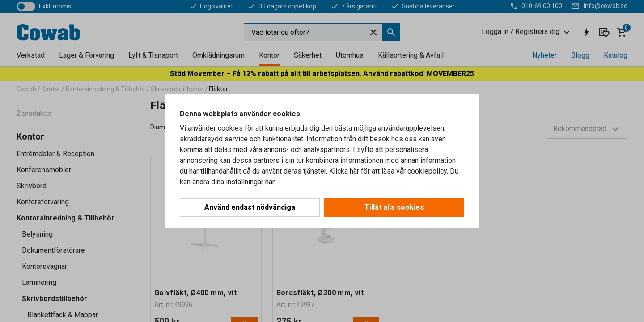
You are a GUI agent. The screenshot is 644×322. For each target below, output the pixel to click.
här (354, 171)
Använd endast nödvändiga (250, 207)
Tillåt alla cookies (394, 207)
